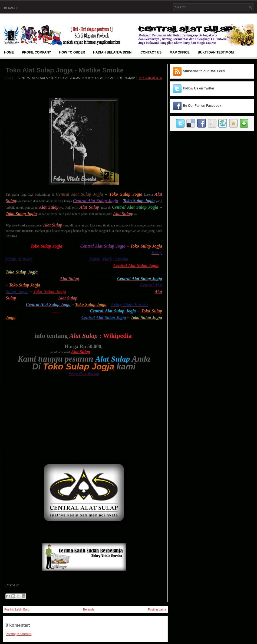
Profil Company (37, 52)
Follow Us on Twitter (199, 88)
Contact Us (151, 52)
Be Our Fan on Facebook (202, 106)
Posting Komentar (19, 634)
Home (9, 52)
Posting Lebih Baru (17, 609)
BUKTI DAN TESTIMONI (216, 52)
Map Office (180, 52)
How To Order (72, 52)
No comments (151, 78)
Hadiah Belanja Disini (113, 52)
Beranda (11, 8)
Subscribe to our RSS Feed (204, 71)
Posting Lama (157, 609)
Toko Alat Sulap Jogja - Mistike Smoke (65, 70)
